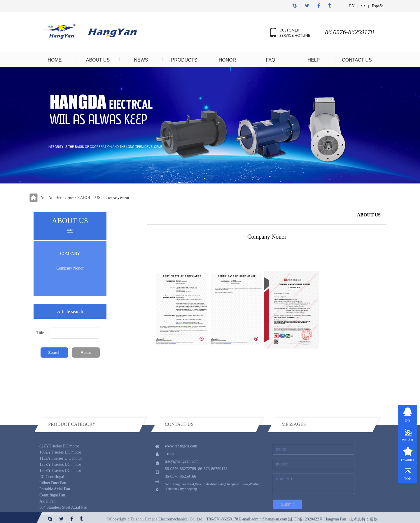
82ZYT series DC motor (59, 475)
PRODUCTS (184, 60)
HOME (55, 60)
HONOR (228, 60)
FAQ (270, 60)
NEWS (141, 60)
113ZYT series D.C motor (61, 488)
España (378, 6)
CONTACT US (357, 60)
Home (72, 198)
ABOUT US (98, 60)
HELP (314, 60)
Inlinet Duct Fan (53, 512)
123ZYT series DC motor (60, 494)
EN (352, 6)
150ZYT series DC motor (60, 500)
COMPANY (70, 254)
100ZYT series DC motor (60, 481)
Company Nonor (117, 198)
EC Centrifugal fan (55, 506)
